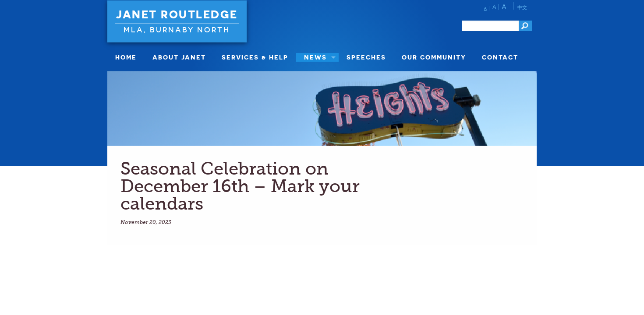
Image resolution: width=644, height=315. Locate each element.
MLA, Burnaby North (177, 30)
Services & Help (255, 57)
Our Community (434, 57)
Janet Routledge (177, 14)
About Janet (179, 57)
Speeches (366, 57)
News (315, 57)
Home (126, 57)
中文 (522, 7)
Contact (500, 57)
